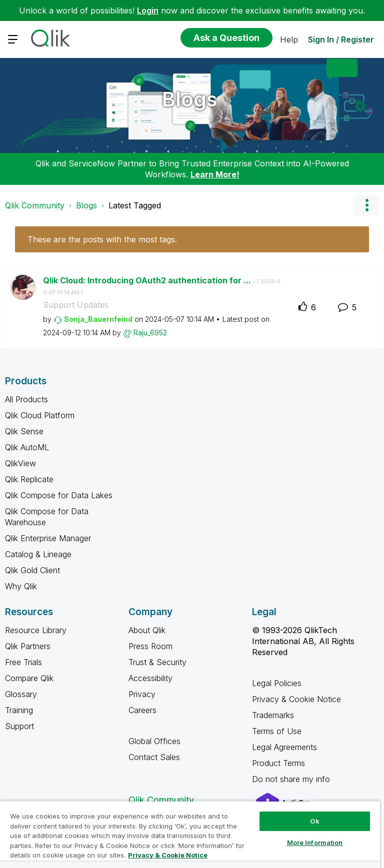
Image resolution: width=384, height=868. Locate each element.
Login (148, 10)
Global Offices (154, 741)
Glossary (21, 694)
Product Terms (278, 763)
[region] (190, 834)
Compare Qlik (29, 678)
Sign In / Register (341, 39)
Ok (314, 821)
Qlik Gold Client (32, 570)
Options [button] (366, 205)
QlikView (20, 463)
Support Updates (76, 305)
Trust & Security (157, 662)
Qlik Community (35, 205)
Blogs (190, 99)
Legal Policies (277, 683)
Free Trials (23, 662)
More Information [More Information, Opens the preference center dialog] (315, 843)
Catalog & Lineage (38, 554)
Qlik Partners (28, 646)
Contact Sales (154, 757)
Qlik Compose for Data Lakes (59, 495)
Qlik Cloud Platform (40, 415)
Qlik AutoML (27, 447)
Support (19, 726)
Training (19, 710)
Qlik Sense (24, 431)
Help (289, 39)
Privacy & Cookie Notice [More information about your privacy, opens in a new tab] (168, 855)
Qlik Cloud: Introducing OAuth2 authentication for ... (162, 286)
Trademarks (273, 715)
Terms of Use (277, 731)
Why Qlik (21, 586)
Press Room (150, 646)
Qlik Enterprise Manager (48, 538)
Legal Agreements (284, 747)
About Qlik (147, 630)
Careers (142, 710)
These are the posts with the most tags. (102, 239)
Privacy (142, 694)
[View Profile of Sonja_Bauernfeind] (98, 319)
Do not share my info (292, 779)
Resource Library (36, 630)
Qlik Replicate (29, 479)
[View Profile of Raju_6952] (150, 333)
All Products (26, 399)
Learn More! (215, 174)
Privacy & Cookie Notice (296, 699)
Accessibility (150, 678)
